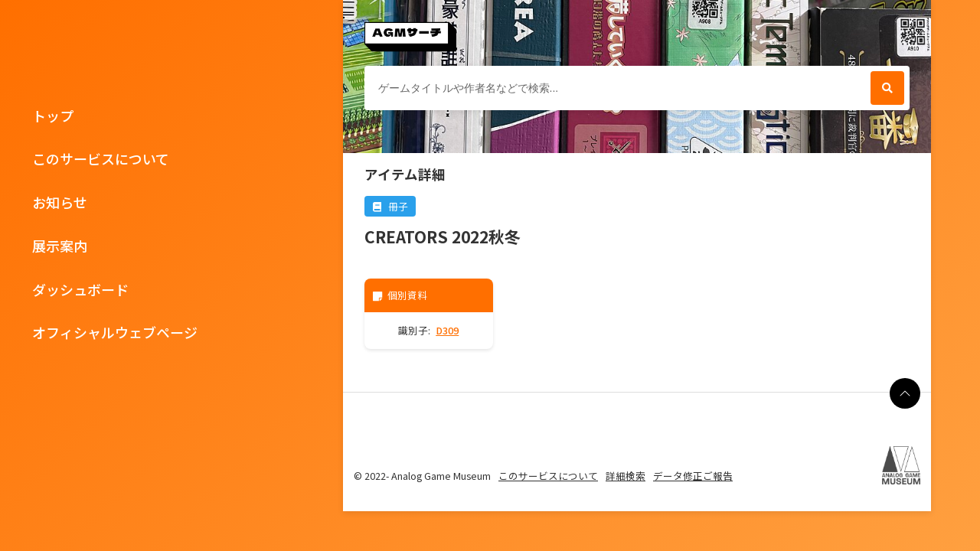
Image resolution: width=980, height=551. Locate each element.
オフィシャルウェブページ (115, 332)
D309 (447, 330)
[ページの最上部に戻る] (905, 393)
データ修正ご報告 (693, 476)
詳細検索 (626, 476)
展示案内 (60, 246)
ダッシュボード (80, 289)
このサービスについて (101, 158)
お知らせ (60, 202)
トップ (53, 116)
